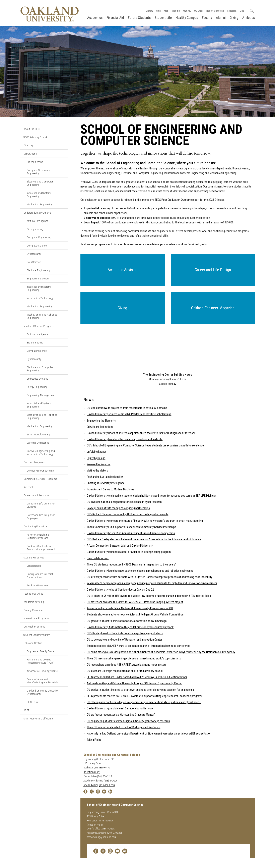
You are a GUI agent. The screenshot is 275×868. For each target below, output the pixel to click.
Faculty (207, 18)
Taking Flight (94, 740)
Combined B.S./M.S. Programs (40, 479)
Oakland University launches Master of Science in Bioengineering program (129, 552)
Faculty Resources (33, 610)
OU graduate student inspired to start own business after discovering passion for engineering (140, 690)
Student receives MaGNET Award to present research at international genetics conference (138, 646)
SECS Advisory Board (35, 137)
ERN (242, 11)
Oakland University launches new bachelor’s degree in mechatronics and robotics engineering (140, 571)
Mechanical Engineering (40, 204)
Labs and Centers (33, 643)
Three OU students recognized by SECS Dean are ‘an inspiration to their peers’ (131, 565)
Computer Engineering (39, 237)
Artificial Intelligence (37, 221)
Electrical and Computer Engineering (40, 183)
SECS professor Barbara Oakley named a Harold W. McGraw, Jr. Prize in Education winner (137, 677)
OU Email (199, 11)
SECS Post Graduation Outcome (173, 200)
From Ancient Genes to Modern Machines (110, 490)
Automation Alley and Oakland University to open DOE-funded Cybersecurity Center (134, 683)
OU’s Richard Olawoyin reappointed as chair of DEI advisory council (125, 671)
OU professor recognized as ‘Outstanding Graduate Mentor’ (121, 715)
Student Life (163, 18)
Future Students (139, 18)
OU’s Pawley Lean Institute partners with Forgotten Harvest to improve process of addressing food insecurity (149, 577)
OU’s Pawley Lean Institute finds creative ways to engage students (125, 633)
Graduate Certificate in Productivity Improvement (41, 548)
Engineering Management (41, 395)
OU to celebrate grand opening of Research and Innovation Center (124, 640)
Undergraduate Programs (37, 213)
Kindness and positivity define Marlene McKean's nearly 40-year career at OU (130, 608)
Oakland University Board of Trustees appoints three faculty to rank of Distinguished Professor (141, 433)
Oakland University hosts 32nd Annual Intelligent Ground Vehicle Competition (131, 533)
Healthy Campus (187, 18)
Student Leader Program (37, 635)
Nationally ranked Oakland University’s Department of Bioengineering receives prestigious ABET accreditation (149, 734)
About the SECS (32, 129)
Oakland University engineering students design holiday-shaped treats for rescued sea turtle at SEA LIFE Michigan (152, 496)
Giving (234, 18)
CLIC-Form (33, 702)
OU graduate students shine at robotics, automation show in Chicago (127, 621)
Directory (28, 145)
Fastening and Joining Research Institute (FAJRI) (41, 661)
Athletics (249, 18)
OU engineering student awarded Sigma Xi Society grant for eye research (128, 721)
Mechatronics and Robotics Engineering (42, 316)
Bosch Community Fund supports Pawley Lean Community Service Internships (131, 527)
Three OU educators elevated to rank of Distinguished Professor (123, 727)
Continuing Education (36, 526)
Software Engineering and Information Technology (41, 452)
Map (166, 11)
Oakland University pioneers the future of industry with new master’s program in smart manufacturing (145, 521)
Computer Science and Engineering (39, 172)
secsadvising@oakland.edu (99, 785)
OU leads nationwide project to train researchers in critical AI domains (127, 408)
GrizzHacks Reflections (100, 427)
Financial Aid (115, 18)
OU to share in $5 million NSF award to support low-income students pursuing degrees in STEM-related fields (149, 596)
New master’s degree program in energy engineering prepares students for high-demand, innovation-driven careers (152, 583)
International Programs (36, 618)
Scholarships (34, 566)
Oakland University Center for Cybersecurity (43, 692)
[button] (123, 270)
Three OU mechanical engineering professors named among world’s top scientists (134, 659)
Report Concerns (215, 11)
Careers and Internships (36, 495)
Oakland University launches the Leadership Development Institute (125, 439)
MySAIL (187, 11)
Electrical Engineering (38, 270)
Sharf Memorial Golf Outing (39, 718)
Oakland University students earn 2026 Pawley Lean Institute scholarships (129, 414)
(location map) (92, 772)
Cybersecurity (34, 254)
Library (149, 11)
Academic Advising (34, 602)
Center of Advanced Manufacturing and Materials (42, 681)
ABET (26, 710)
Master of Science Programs (39, 326)
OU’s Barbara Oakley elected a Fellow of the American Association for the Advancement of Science (144, 539)
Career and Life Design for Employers (41, 517)
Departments (30, 154)
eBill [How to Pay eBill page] (158, 11)
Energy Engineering (37, 387)
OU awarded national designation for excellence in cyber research (124, 502)
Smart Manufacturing (38, 434)
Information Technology (40, 298)
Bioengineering (35, 162)
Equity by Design (96, 458)
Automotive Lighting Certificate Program (38, 536)
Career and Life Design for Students (41, 505)
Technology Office (33, 594)
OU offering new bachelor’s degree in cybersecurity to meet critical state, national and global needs (144, 702)
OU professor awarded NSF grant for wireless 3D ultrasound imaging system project (135, 602)
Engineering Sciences (38, 278)
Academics (95, 18)
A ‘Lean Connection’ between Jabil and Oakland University (120, 546)
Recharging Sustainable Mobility (105, 477)
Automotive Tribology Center (43, 671)
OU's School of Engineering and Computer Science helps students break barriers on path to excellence (145, 446)
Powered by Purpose (98, 464)
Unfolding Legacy (96, 452)
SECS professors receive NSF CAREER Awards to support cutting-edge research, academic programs (145, 696)
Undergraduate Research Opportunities (40, 576)
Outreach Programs (34, 627)
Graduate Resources (38, 585)
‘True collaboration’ (98, 558)
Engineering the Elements (101, 421)
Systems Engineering (38, 443)
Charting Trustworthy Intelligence (106, 483)
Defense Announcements (40, 471)
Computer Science (37, 246)
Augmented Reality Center (41, 651)
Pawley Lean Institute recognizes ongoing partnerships (118, 508)
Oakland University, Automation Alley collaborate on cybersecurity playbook (130, 627)
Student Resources (34, 557)
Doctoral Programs (34, 462)
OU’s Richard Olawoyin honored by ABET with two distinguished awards (127, 514)
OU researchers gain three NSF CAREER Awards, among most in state (127, 665)
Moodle (176, 11)
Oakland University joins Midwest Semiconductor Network (120, 709)
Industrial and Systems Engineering (39, 195)
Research (232, 11)
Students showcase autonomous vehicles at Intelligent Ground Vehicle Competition (135, 615)
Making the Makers (97, 471)
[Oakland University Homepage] (50, 14)
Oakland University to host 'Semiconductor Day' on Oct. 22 (120, 590)
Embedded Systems (37, 379)
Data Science (34, 262)
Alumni (221, 18)
